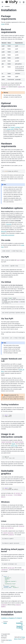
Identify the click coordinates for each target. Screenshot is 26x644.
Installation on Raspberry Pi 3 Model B (11, 618)
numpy (3, 24)
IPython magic (14, 446)
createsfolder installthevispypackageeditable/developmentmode (14, 301)
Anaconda (9, 224)
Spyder (14, 444)
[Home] (2, 6)
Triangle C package (15, 127)
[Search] (20, 2)
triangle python (10, 129)
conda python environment (8, 235)
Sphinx (10, 640)
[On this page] (24, 2)
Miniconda (4, 231)
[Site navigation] (2, 2)
